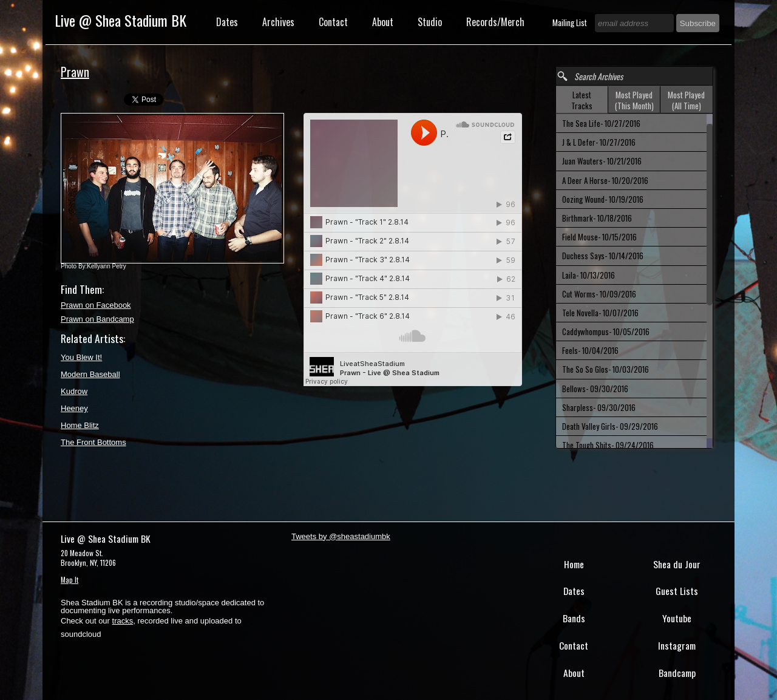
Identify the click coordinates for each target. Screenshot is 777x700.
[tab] (582, 100)
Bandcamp (677, 673)
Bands (574, 618)
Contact (333, 22)
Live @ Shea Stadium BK (120, 20)
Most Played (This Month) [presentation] (634, 100)
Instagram (677, 645)
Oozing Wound (603, 199)
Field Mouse (599, 237)
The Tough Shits (608, 445)
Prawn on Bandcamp (97, 319)
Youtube (677, 618)
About (383, 22)
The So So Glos (606, 369)
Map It (70, 579)
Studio (430, 22)
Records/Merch (495, 22)
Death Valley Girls (610, 426)
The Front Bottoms (93, 442)
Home (574, 564)
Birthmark (597, 218)
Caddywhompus (606, 331)
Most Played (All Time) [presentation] (686, 100)
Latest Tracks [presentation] (582, 100)
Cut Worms (599, 294)
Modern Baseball (90, 374)
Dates (227, 22)
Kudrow (74, 391)
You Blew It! (81, 357)
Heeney (74, 408)
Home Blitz (80, 425)
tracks (123, 621)
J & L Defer (599, 142)
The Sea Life (601, 123)
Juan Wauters (602, 161)
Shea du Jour (677, 564)
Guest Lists (677, 591)
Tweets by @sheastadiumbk (341, 536)
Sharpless (599, 407)
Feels (590, 350)
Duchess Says (603, 256)
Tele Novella (600, 313)
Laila (589, 275)
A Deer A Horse (605, 180)
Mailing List (571, 22)
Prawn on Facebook (96, 305)
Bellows (595, 389)
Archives (278, 22)
